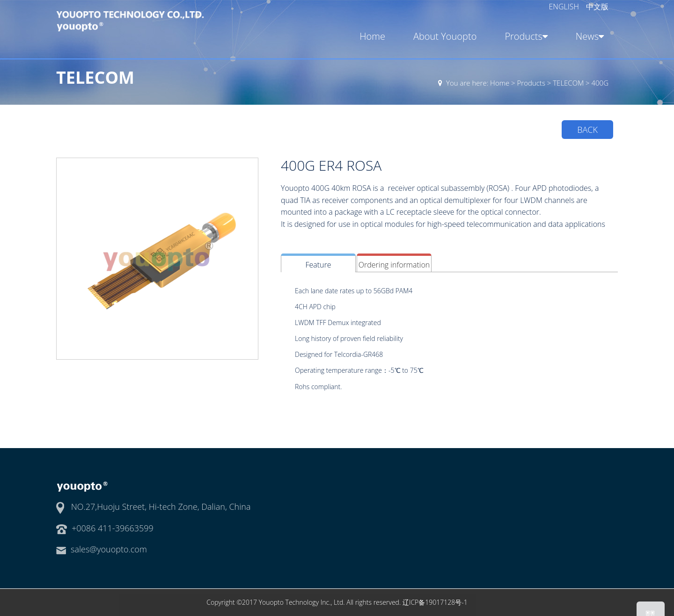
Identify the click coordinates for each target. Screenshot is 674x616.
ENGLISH (565, 7)
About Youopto (445, 36)
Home (372, 36)
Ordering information (394, 265)
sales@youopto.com (109, 549)
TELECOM (568, 83)
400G (600, 83)
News (588, 36)
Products (524, 36)
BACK (587, 130)
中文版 (597, 7)
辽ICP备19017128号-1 (435, 602)
